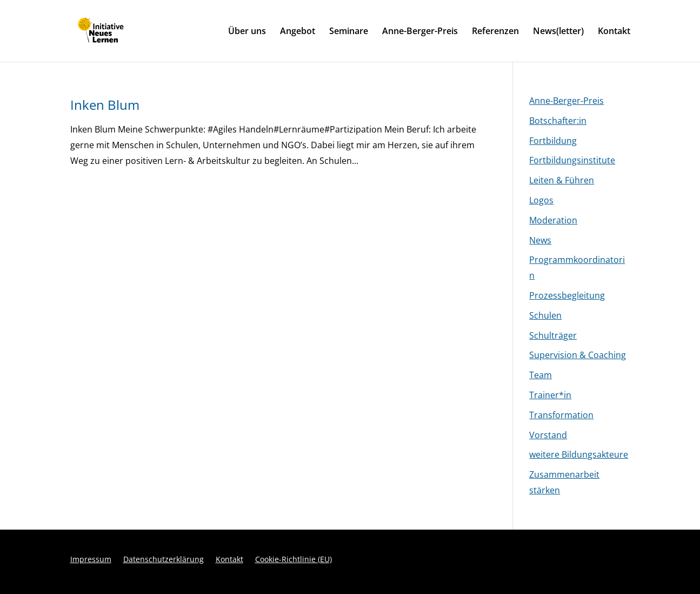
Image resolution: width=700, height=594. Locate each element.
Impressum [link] (91, 560)
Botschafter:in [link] (558, 121)
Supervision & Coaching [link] (578, 355)
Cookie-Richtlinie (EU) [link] (294, 560)
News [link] (540, 240)
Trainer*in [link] (550, 395)
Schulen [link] (545, 315)
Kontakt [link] (614, 32)
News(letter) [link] (558, 32)
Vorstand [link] (548, 435)
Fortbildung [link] (553, 141)
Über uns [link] (247, 32)
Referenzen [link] (495, 32)
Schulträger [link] (553, 335)
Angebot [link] (298, 32)
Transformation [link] (561, 415)
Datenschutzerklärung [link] (164, 560)
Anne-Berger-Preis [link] (420, 32)
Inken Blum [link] (105, 105)
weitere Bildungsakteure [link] (579, 454)
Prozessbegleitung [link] (567, 295)
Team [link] (541, 375)
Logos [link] (541, 200)
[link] (124, 30)
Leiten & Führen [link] (562, 180)
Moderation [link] (553, 220)
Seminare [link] (349, 32)
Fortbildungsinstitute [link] (572, 160)
